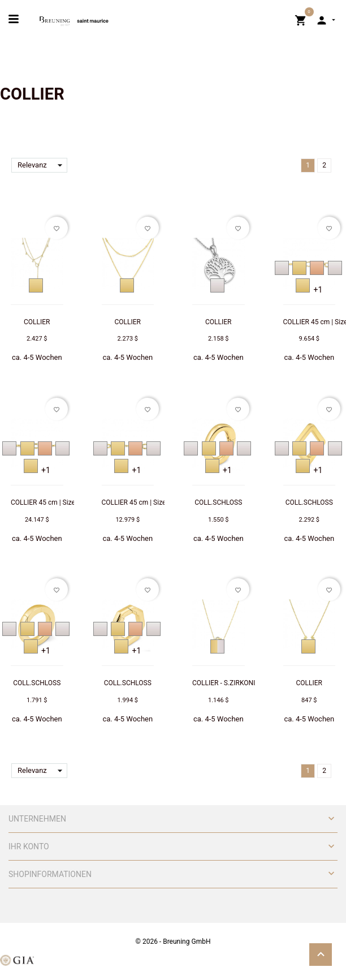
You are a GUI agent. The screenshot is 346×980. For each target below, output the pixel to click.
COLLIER (37, 322)
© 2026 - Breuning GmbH (173, 942)
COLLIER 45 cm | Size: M (139, 502)
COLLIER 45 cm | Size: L (46, 502)
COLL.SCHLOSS (218, 502)
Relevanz (42, 165)
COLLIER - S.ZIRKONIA (226, 683)
